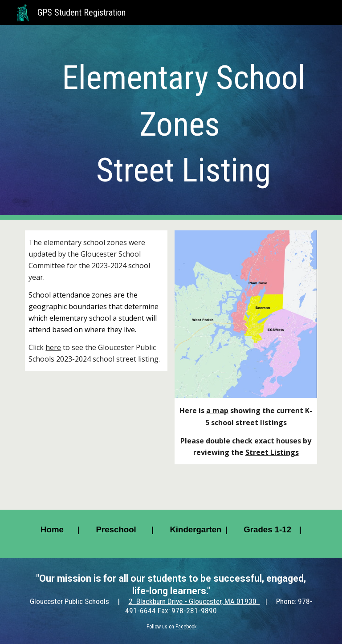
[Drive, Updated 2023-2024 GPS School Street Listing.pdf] (96, 435)
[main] (183, 122)
